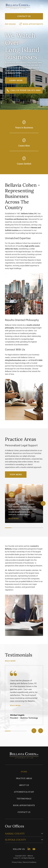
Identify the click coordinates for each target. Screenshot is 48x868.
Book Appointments (33, 24)
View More (16, 474)
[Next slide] (43, 503)
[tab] (8, 528)
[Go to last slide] (34, 731)
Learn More (16, 80)
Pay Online (10, 24)
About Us (24, 785)
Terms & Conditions (30, 862)
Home (24, 772)
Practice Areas (24, 778)
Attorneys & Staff (24, 792)
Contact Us (24, 16)
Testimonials (24, 799)
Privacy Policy (17, 862)
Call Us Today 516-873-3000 (26, 90)
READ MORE (14, 518)
